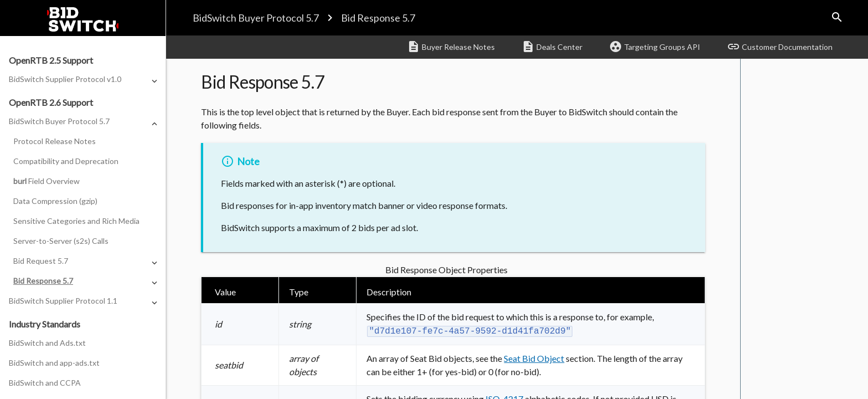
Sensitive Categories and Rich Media (76, 221)
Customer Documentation (780, 47)
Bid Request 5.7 (41, 261)
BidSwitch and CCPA (45, 383)
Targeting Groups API (655, 47)
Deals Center (552, 47)
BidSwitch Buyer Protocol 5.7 (256, 18)
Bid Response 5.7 (378, 18)
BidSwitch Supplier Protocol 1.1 (63, 301)
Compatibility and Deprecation (66, 161)
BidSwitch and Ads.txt (47, 343)
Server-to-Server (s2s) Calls (61, 241)
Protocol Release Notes (55, 141)
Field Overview (46, 181)
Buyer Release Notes (451, 47)
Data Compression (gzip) (55, 201)
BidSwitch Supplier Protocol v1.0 (65, 79)
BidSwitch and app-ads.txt (54, 363)
